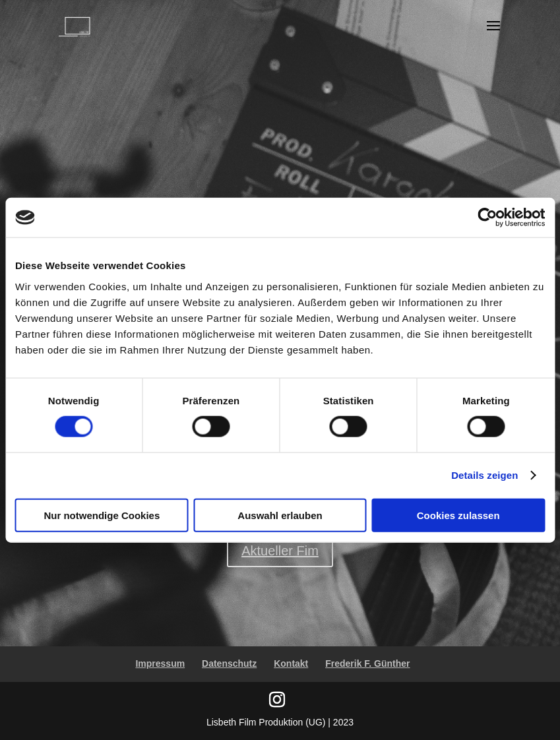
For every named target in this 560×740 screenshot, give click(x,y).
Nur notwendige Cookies (102, 515)
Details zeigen (484, 475)
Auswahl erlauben (280, 515)
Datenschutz (229, 663)
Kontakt (291, 663)
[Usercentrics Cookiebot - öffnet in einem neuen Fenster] (487, 218)
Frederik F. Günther (367, 663)
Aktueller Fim (280, 551)
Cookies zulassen (458, 515)
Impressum (160, 663)
